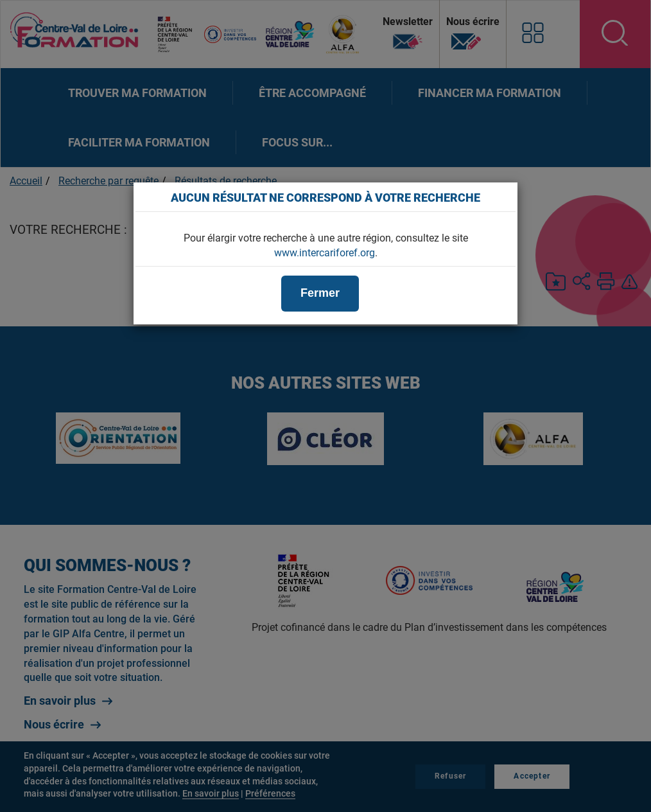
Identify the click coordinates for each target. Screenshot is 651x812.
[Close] (501, 197)
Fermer (320, 293)
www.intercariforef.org (325, 253)
